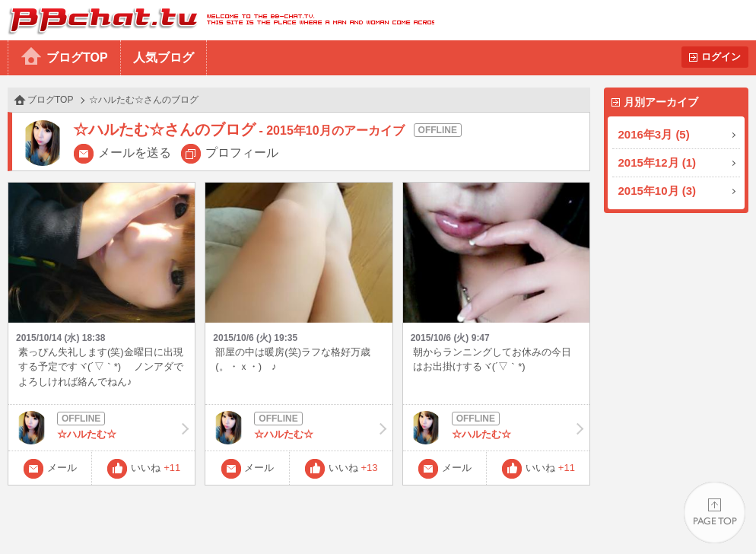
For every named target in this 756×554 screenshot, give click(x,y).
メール (62, 468)
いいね (156, 468)
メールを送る (135, 153)
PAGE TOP (715, 513)
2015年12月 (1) (658, 162)
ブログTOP (77, 57)
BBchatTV (217, 20)
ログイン (721, 57)
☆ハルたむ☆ (102, 428)
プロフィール (242, 153)
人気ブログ (164, 57)
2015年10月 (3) (658, 191)
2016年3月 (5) (654, 134)
